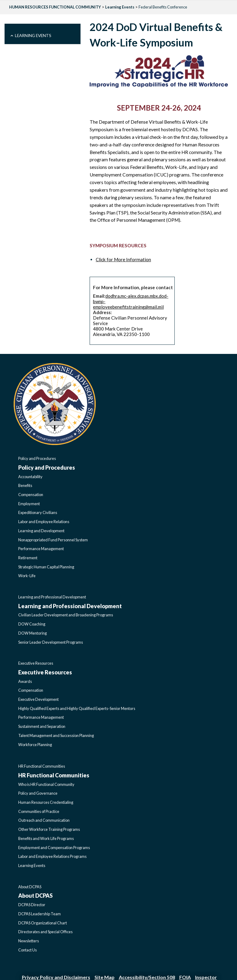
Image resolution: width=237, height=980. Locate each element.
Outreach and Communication (44, 820)
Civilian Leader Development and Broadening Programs (66, 615)
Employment (29, 504)
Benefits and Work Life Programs (46, 838)
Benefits (25, 485)
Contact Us (27, 950)
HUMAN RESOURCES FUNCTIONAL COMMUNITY (55, 7)
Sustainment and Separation (42, 726)
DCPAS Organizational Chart (43, 923)
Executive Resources (36, 663)
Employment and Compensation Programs (54, 848)
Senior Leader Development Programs (51, 642)
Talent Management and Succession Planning (56, 735)
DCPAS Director (32, 905)
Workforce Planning (35, 745)
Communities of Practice (39, 811)
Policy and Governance (38, 793)
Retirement (28, 558)
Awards (25, 681)
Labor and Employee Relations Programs (52, 856)
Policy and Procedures (37, 458)
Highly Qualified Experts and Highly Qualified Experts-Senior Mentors (77, 708)
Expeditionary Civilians (38, 512)
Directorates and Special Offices (45, 932)
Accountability (30, 477)
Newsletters (29, 941)
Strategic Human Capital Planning (46, 567)
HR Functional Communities (42, 766)
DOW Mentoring (33, 633)
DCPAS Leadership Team (39, 914)
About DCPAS (30, 887)
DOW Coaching (32, 624)
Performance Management (41, 549)
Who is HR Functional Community (46, 784)
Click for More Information (123, 259)
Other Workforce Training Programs (49, 829)
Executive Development (38, 699)
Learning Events (120, 7)
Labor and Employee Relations (44, 522)
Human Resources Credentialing (46, 802)
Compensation (31, 495)
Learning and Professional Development (52, 597)
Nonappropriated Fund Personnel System (53, 540)
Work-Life (27, 576)
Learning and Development (41, 531)
